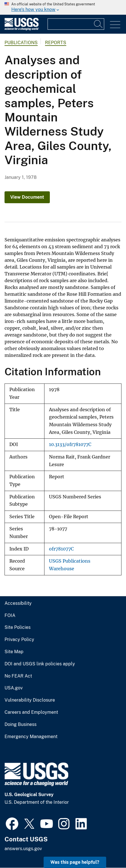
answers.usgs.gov (23, 849)
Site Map (14, 652)
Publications (21, 43)
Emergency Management (31, 737)
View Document (27, 197)
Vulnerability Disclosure (30, 700)
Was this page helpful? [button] (75, 862)
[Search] (99, 24)
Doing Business (21, 725)
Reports (56, 43)
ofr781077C (61, 549)
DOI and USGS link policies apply (40, 664)
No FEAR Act (18, 676)
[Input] (76, 24)
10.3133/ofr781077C (70, 444)
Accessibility (18, 603)
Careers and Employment (31, 712)
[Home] (22, 29)
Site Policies (18, 627)
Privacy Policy (19, 640)
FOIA (10, 616)
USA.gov (14, 688)
